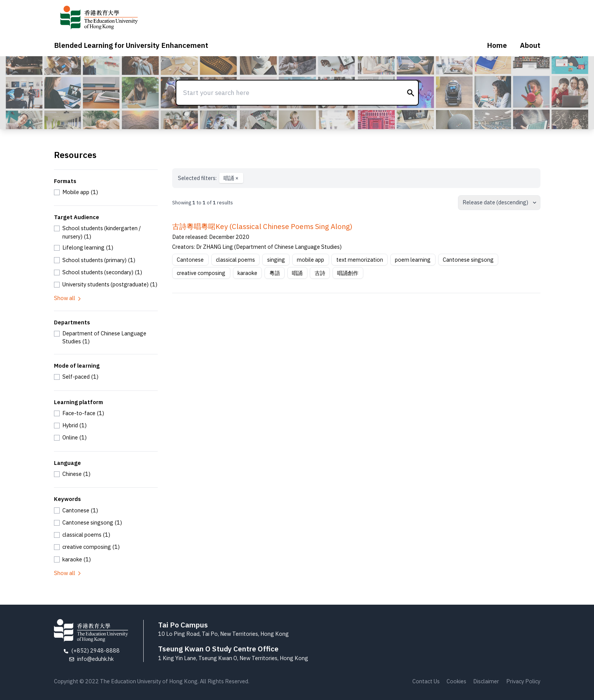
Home (497, 45)
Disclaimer (486, 681)
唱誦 (231, 178)
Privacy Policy (523, 681)
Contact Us (426, 681)
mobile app (310, 260)
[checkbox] (76, 192)
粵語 (275, 273)
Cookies (456, 681)
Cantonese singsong (468, 260)
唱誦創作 (348, 273)
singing (276, 260)
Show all (68, 298)
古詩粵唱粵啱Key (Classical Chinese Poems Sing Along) (262, 226)
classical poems (235, 260)
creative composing (201, 273)
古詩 (320, 273)
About (530, 45)
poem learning (413, 260)
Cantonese (190, 260)
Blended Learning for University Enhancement (131, 45)
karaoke (247, 273)
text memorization (360, 260)
